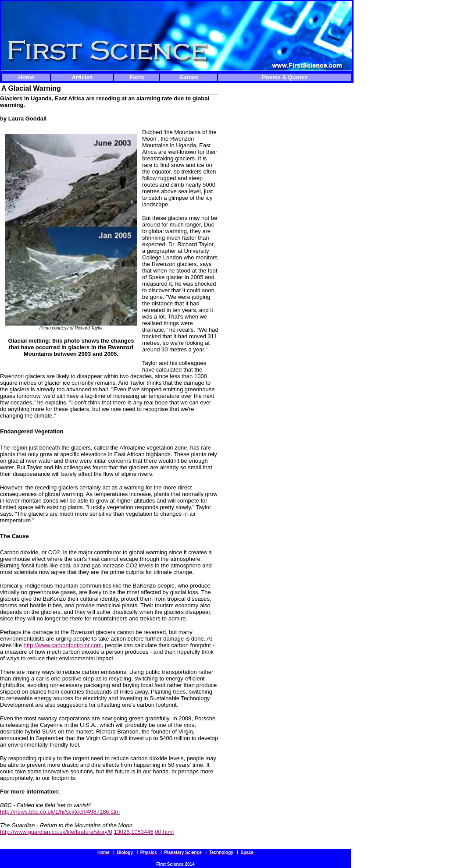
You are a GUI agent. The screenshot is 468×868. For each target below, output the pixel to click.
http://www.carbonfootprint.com (62, 645)
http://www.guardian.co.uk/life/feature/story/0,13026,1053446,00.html (87, 832)
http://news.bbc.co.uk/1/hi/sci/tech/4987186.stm (60, 812)
